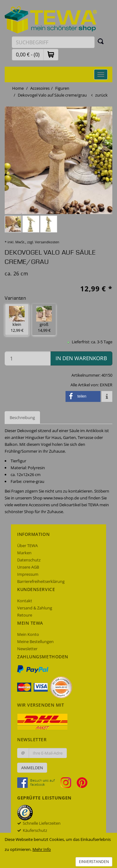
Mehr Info (42, 849)
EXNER (106, 385)
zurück (101, 95)
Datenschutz (29, 560)
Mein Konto (28, 634)
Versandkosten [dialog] (47, 242)
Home (18, 88)
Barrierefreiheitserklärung (41, 581)
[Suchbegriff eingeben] (53, 42)
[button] (51, 54)
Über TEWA (27, 546)
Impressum (28, 574)
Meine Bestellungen (35, 641)
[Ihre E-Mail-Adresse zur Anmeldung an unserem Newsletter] (48, 753)
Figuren (62, 88)
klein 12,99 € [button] (17, 320)
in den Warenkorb (81, 358)
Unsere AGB (28, 567)
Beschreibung (22, 417)
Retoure (25, 615)
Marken (24, 553)
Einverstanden (94, 862)
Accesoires (40, 88)
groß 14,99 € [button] (44, 320)
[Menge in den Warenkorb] (28, 358)
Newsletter (27, 649)
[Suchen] (101, 41)
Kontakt (25, 601)
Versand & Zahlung (35, 608)
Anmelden (32, 768)
